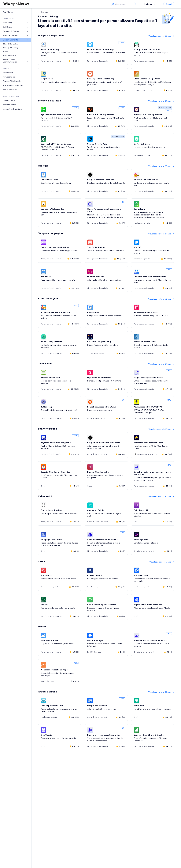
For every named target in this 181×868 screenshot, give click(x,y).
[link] (16, 12)
